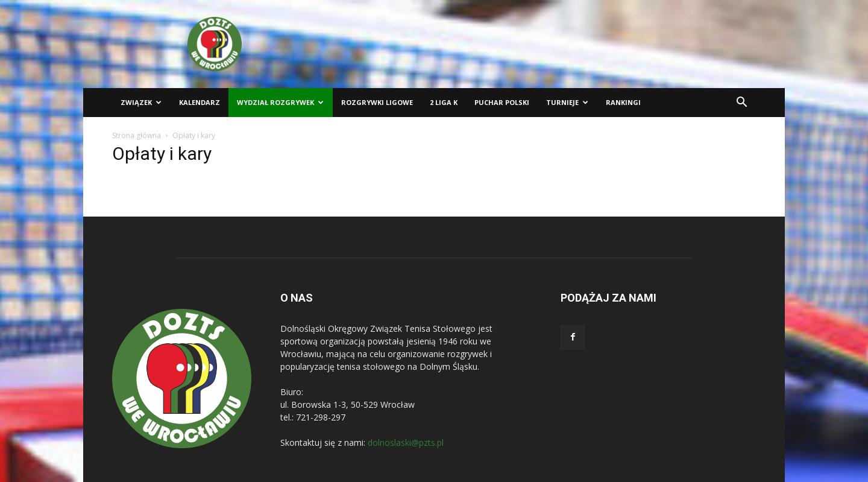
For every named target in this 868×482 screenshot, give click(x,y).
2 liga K (444, 102)
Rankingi (623, 102)
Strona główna (137, 135)
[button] (741, 103)
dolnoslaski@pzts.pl (406, 442)
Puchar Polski (502, 102)
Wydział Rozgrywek (280, 102)
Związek (141, 102)
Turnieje (567, 102)
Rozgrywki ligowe (377, 102)
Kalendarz (200, 102)
